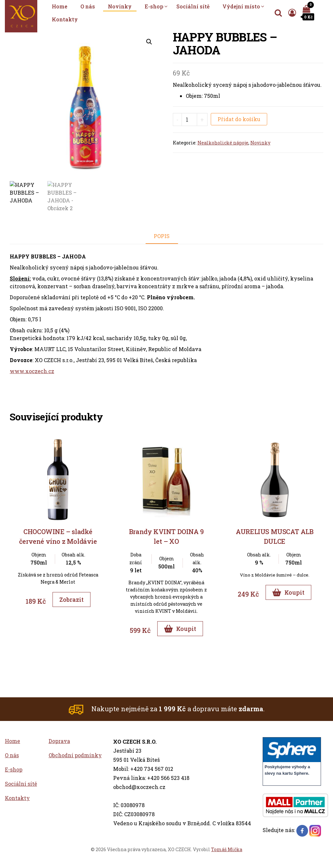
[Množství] (190, 120)
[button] (149, 42)
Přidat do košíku (239, 119)
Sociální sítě (193, 6)
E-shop (154, 6)
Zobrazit (71, 600)
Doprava (59, 741)
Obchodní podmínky (75, 755)
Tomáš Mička (227, 849)
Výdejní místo (241, 6)
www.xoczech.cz (32, 371)
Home (60, 6)
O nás (88, 6)
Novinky (120, 6)
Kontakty (65, 19)
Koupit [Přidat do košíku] (180, 629)
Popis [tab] (162, 236)
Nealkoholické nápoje (223, 143)
